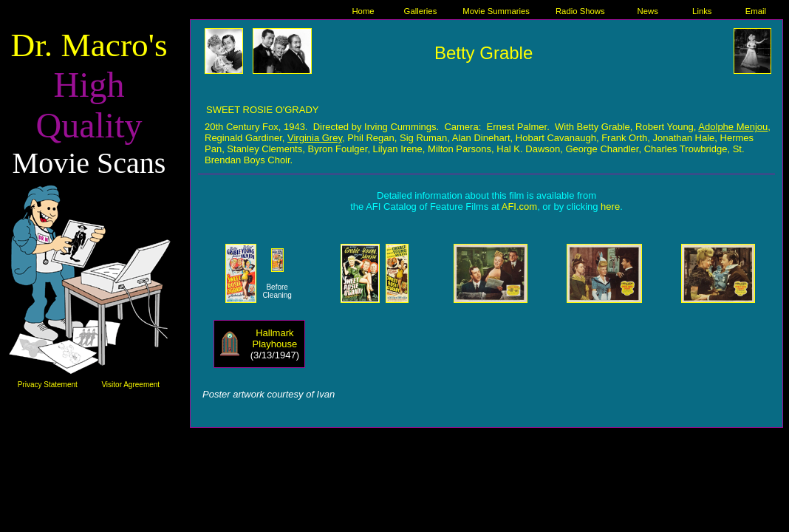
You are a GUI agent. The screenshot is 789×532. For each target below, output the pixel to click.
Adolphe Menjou (733, 127)
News (647, 11)
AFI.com (519, 207)
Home (363, 11)
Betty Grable (484, 53)
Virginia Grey (315, 138)
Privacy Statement (48, 385)
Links (702, 11)
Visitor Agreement (130, 385)
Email (756, 11)
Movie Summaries (496, 11)
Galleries (421, 11)
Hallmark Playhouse (275, 338)
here (610, 207)
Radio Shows (580, 11)
